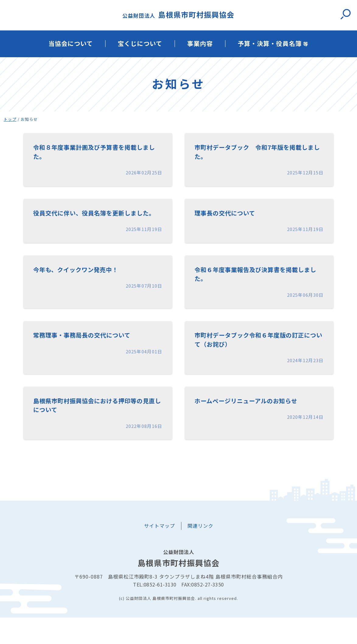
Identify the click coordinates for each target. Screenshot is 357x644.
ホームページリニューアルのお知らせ (256, 425)
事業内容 (200, 43)
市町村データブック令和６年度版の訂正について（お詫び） (257, 361)
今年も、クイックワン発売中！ (84, 287)
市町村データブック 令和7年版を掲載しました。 (259, 154)
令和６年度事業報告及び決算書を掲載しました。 (257, 292)
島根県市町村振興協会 (178, 14)
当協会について (71, 43)
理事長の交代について (231, 217)
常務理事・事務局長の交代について (91, 356)
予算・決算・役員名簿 (273, 43)
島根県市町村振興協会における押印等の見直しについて (95, 430)
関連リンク (200, 552)
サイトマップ (159, 552)
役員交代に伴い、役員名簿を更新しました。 (95, 223)
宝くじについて (140, 43)
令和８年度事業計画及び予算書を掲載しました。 (95, 154)
